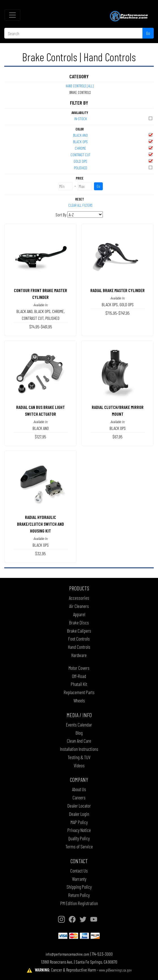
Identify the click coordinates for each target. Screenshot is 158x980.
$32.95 (40, 553)
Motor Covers (79, 668)
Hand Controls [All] (80, 86)
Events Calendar (79, 725)
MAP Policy (79, 822)
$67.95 (118, 437)
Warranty (79, 879)
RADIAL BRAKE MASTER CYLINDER (118, 290)
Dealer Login (79, 814)
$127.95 (40, 437)
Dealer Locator (79, 806)
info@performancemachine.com (67, 954)
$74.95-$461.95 (41, 327)
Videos (79, 765)
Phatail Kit (79, 684)
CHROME (114, 148)
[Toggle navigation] (12, 15)
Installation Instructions (79, 749)
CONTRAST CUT (112, 154)
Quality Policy (79, 838)
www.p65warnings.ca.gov (115, 970)
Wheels (79, 700)
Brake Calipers (79, 631)
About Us (79, 789)
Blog (79, 733)
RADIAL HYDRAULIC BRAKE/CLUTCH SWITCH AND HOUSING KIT (40, 524)
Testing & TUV (79, 757)
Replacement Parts (79, 692)
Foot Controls (79, 639)
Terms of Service (79, 846)
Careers (79, 797)
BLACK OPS (113, 141)
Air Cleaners (79, 606)
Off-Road (79, 676)
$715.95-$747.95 (118, 313)
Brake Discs (79, 622)
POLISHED (114, 167)
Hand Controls (79, 647)
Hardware (79, 655)
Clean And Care (79, 741)
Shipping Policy (79, 887)
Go (148, 33)
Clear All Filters (80, 205)
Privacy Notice (79, 830)
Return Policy (79, 895)
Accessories (79, 598)
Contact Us (79, 871)
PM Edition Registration (79, 903)
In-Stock (114, 118)
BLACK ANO (113, 135)
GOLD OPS (113, 161)
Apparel (79, 614)
